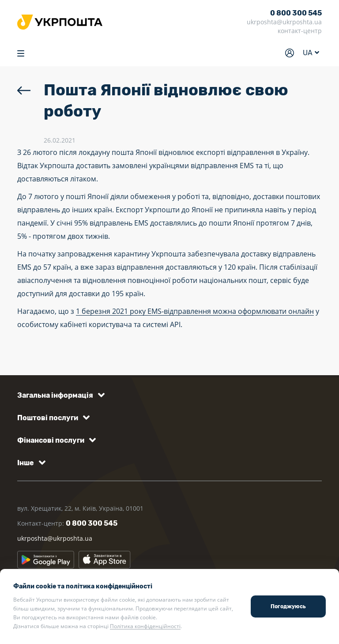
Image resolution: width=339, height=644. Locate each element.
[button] (59, 395)
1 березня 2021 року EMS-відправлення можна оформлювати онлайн (195, 311)
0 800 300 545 (296, 13)
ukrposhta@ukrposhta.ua (284, 22)
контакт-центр (300, 31)
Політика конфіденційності (145, 626)
